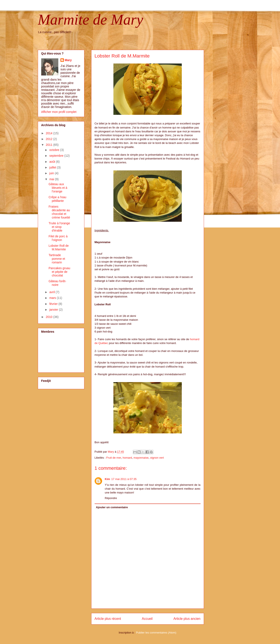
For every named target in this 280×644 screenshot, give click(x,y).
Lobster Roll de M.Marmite (59, 247)
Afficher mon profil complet (59, 112)
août (53, 162)
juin (52, 173)
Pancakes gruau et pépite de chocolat (59, 272)
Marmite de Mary (91, 20)
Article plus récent (108, 619)
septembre (57, 156)
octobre (55, 150)
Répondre (111, 498)
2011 (49, 145)
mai (52, 179)
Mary (68, 60)
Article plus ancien (187, 619)
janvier (54, 310)
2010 (49, 317)
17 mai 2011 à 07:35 (124, 479)
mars (53, 298)
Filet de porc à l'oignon (58, 238)
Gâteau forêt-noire (57, 283)
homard (127, 458)
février (54, 304)
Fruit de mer (114, 458)
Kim (108, 479)
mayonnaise (141, 458)
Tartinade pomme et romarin (57, 259)
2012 (49, 139)
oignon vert (157, 458)
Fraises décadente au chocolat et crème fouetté (59, 212)
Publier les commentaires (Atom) (156, 633)
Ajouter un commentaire (112, 507)
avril (53, 292)
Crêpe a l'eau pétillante (57, 199)
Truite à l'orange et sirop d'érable (59, 227)
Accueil (147, 619)
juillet (53, 167)
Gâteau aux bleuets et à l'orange (58, 188)
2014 (49, 133)
